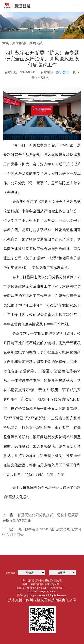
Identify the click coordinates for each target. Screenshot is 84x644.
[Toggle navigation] (78, 6)
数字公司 (62, 72)
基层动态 (36, 43)
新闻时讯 (19, 43)
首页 (6, 43)
